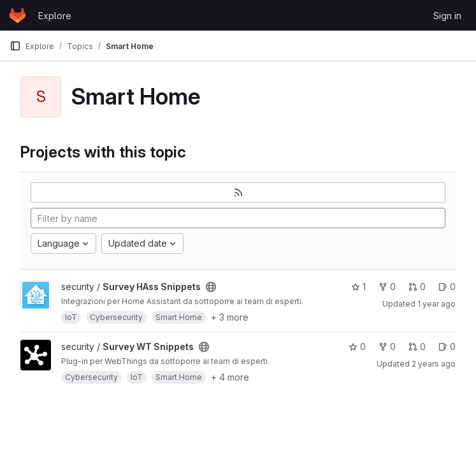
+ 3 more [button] (230, 317)
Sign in (447, 16)
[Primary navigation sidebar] (15, 46)
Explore (55, 16)
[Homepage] (18, 15)
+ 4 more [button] (230, 377)
